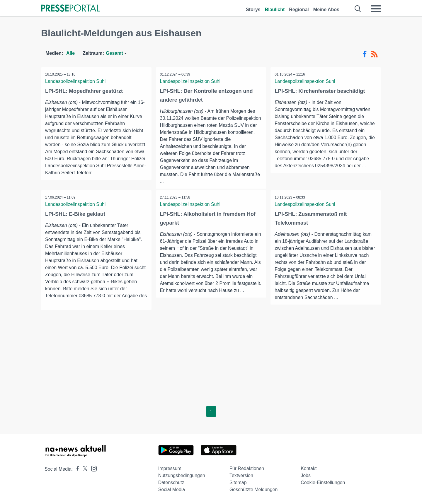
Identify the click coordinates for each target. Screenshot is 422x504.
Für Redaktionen (247, 469)
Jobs (306, 476)
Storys (253, 10)
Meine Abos (326, 10)
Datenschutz (171, 483)
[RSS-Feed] (374, 54)
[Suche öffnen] (358, 9)
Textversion (241, 476)
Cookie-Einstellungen (323, 483)
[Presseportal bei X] (83, 469)
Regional (299, 10)
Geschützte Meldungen (254, 490)
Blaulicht (275, 10)
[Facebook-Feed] (365, 54)
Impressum (170, 469)
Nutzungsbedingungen (182, 476)
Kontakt (309, 469)
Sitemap (238, 483)
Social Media (172, 490)
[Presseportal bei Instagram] (92, 468)
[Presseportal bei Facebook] (76, 469)
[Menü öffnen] (376, 9)
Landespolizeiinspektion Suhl (76, 81)
